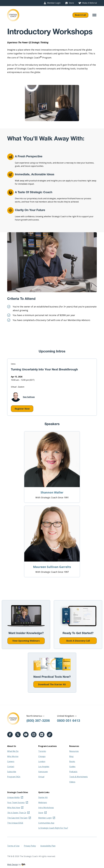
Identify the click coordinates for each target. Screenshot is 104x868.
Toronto (42, 751)
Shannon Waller (52, 492)
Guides (72, 767)
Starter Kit (43, 797)
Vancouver (43, 772)
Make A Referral (90, 3)
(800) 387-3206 (38, 721)
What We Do (13, 751)
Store (71, 3)
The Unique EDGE (15, 823)
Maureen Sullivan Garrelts (52, 567)
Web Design (13, 865)
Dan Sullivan (23, 397)
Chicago (42, 756)
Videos (72, 782)
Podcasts (73, 772)
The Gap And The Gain (17, 818)
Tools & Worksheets (78, 777)
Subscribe (12, 772)
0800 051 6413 (69, 721)
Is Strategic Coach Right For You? (53, 828)
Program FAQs (14, 777)
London (42, 761)
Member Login (54, 3)
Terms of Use (13, 846)
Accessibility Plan (48, 846)
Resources (74, 751)
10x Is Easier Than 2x (17, 813)
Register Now (20, 409)
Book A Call (80, 15)
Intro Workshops (46, 808)
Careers (11, 761)
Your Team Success (16, 802)
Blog (71, 756)
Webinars (43, 802)
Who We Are (13, 756)
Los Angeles (44, 767)
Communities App (46, 823)
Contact (11, 767)
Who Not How (14, 808)
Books (72, 761)
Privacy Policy (30, 846)
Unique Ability (13, 797)
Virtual (41, 777)
